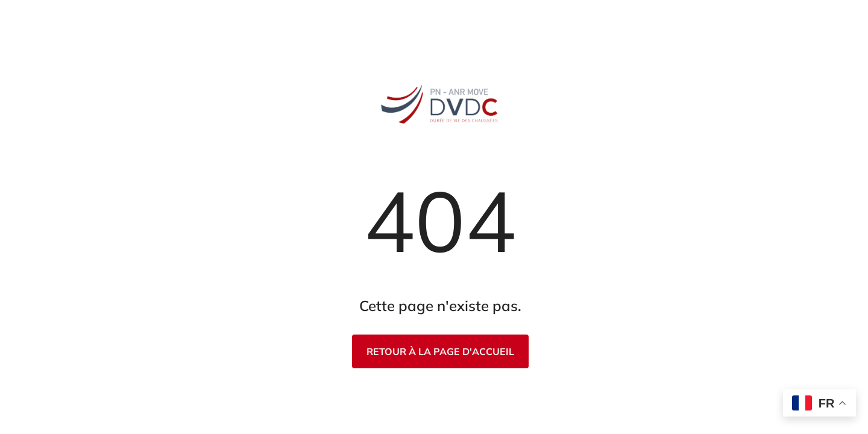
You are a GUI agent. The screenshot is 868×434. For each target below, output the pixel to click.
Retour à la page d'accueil (440, 351)
